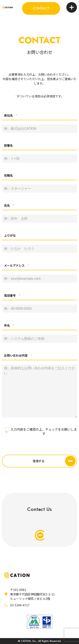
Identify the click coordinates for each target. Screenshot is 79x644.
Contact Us (39, 523)
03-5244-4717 (20, 605)
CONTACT (41, 8)
